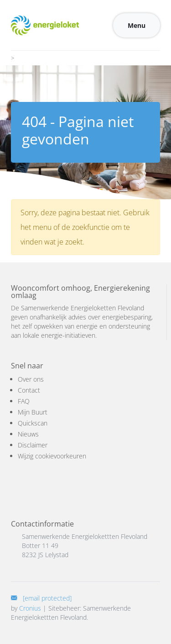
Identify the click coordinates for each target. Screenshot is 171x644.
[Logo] (45, 25)
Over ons (31, 379)
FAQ (24, 401)
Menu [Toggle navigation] (137, 25)
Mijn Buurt (33, 412)
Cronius (30, 608)
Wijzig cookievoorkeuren (52, 456)
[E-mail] (41, 598)
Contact (29, 390)
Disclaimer (33, 445)
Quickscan (33, 423)
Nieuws (28, 434)
